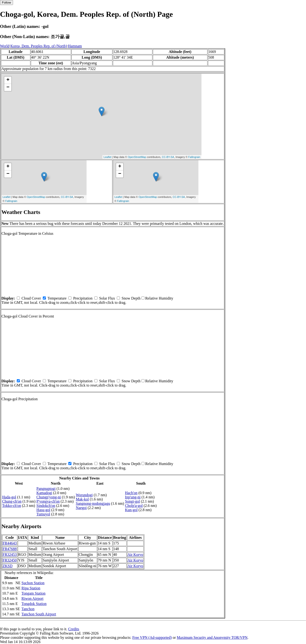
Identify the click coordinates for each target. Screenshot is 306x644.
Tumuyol (43, 514)
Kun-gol (131, 510)
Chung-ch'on (12, 501)
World (5, 46)
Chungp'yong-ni (49, 497)
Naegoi (81, 508)
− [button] (8, 87)
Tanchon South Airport (39, 614)
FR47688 (10, 549)
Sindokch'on (46, 506)
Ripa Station (31, 588)
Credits (74, 629)
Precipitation (83, 298)
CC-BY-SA (168, 157)
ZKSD (8, 566)
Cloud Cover (31, 298)
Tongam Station (34, 593)
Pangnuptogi (46, 489)
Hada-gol (9, 497)
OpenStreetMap (137, 157)
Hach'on (131, 493)
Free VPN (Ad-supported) (152, 637)
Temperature (57, 298)
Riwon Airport (33, 598)
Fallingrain (194, 157)
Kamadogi (44, 493)
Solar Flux (107, 298)
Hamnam (75, 46)
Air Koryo (135, 555)
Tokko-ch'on (12, 506)
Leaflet (107, 157)
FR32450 (10, 560)
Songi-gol (133, 501)
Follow (7, 2)
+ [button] (8, 80)
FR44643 (10, 543)
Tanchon (28, 609)
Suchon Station (33, 583)
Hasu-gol (43, 510)
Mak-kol (82, 499)
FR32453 (10, 555)
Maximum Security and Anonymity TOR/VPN (212, 637)
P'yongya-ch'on (48, 501)
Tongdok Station (34, 604)
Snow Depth (131, 298)
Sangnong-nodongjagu (93, 503)
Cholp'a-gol (134, 506)
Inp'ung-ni (133, 497)
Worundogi (84, 495)
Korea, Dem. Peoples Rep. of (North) (39, 46)
